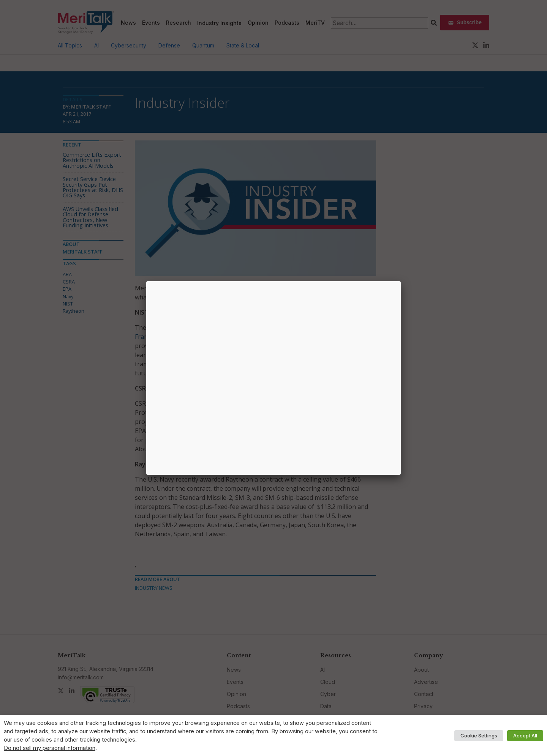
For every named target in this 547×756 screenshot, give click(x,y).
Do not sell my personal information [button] (50, 748)
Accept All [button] (525, 736)
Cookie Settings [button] (479, 736)
